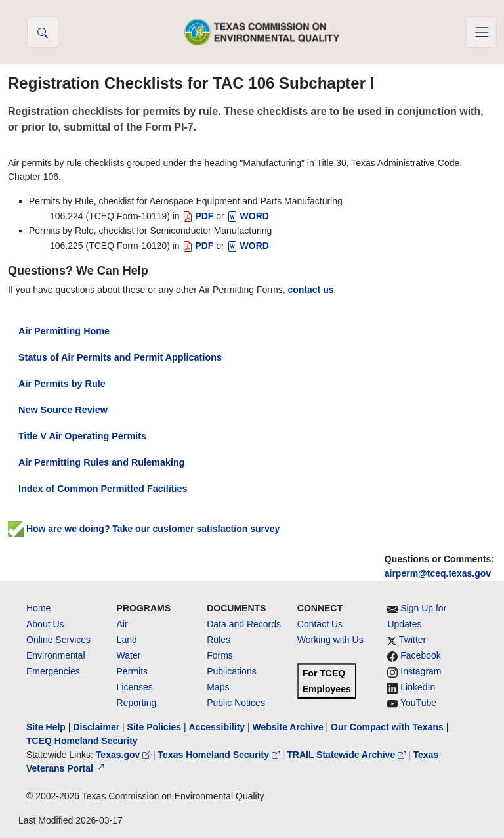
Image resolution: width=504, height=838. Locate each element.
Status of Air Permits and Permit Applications (120, 357)
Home (38, 608)
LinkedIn (418, 687)
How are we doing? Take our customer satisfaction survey (144, 529)
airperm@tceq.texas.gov (438, 573)
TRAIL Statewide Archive (347, 755)
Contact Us (320, 624)
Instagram (421, 671)
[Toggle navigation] (481, 32)
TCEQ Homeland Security (82, 741)
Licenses (135, 687)
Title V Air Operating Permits (82, 436)
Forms (220, 655)
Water (129, 655)
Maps (218, 687)
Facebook (420, 655)
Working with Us (330, 640)
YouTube (418, 703)
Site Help (46, 727)
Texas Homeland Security (220, 755)
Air (122, 624)
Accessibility (218, 727)
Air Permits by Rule (62, 384)
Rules (219, 640)
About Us (45, 624)
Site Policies (154, 727)
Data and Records (244, 624)
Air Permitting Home (64, 331)
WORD (248, 216)
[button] (43, 32)
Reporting (137, 703)
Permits (132, 671)
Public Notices (236, 703)
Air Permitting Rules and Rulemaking (101, 462)
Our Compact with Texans (387, 727)
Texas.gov (124, 755)
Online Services (58, 640)
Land (127, 640)
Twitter (412, 640)
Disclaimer (96, 727)
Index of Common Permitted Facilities (103, 489)
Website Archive (288, 727)
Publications (232, 671)
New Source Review (63, 410)
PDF (198, 216)
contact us (310, 290)
